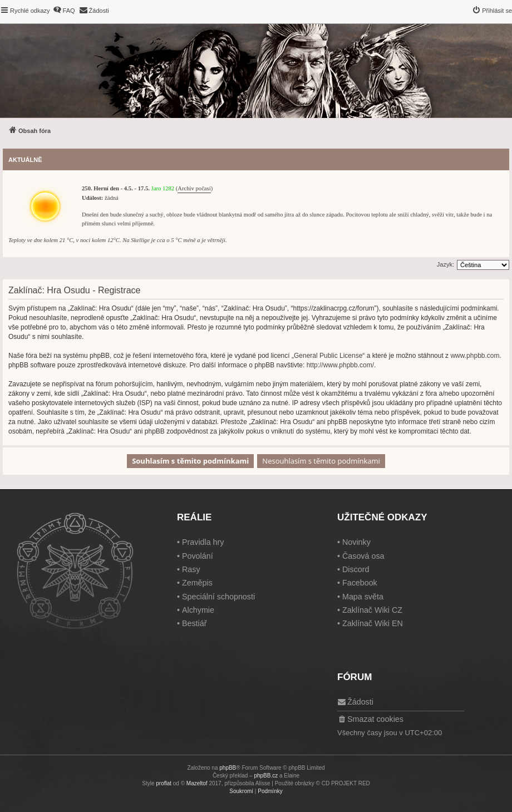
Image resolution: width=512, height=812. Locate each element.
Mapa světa (363, 597)
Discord (356, 569)
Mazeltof (197, 783)
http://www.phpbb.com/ (340, 365)
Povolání (198, 556)
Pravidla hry (203, 542)
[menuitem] (64, 11)
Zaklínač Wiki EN (373, 623)
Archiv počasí (194, 188)
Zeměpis (197, 583)
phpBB (228, 768)
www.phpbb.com (475, 356)
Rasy (191, 569)
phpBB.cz (266, 776)
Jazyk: (445, 264)
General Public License (328, 356)
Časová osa (363, 556)
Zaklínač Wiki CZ (372, 610)
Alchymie (198, 610)
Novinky (356, 542)
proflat (164, 783)
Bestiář (195, 623)
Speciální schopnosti (218, 597)
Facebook (360, 583)
